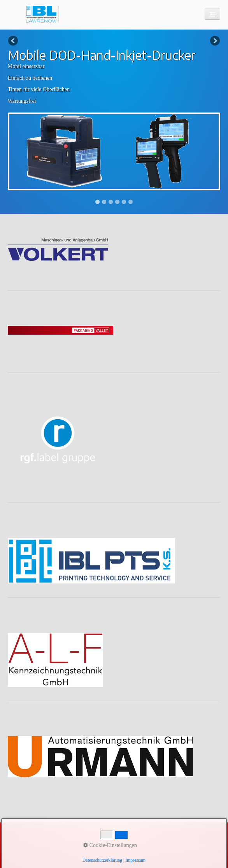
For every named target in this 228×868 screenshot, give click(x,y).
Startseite (17, 842)
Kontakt (39, 842)
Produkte (89, 842)
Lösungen (132, 842)
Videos (110, 842)
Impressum (64, 842)
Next (214, 41)
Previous (14, 41)
